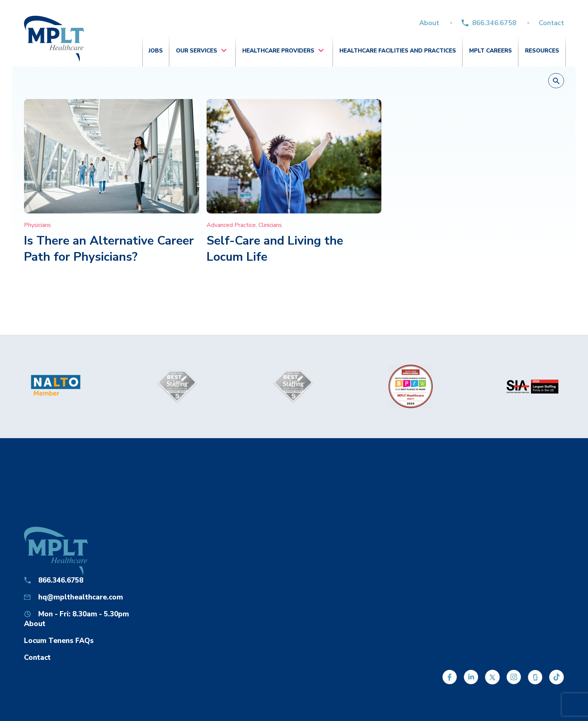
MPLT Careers (490, 51)
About (429, 23)
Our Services (196, 51)
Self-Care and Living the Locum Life (275, 249)
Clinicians (270, 225)
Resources (542, 51)
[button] (556, 81)
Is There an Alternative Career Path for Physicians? (109, 249)
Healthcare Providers (278, 51)
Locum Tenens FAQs (59, 641)
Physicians (37, 225)
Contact (551, 23)
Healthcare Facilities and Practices (398, 51)
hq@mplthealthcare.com (81, 597)
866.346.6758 (494, 23)
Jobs (156, 51)
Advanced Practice (231, 225)
